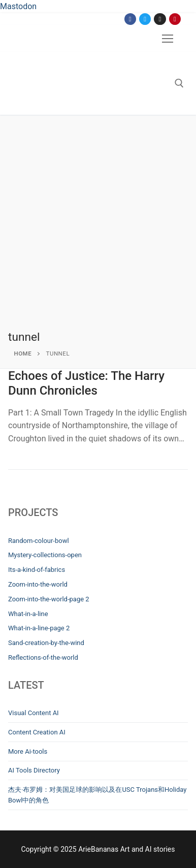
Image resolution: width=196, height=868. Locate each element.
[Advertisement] (98, 227)
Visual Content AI (34, 713)
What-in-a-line (28, 614)
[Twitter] (145, 19)
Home (23, 353)
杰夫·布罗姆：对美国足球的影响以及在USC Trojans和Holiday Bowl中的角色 (97, 795)
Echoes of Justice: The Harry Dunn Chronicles (86, 383)
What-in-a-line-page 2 (39, 628)
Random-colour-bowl (39, 541)
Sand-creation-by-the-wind (46, 643)
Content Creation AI (37, 732)
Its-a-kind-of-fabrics (37, 570)
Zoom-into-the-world (38, 584)
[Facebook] (130, 19)
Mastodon (18, 6)
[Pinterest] (175, 19)
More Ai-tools (28, 751)
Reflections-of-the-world (43, 657)
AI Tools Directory (34, 770)
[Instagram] (160, 19)
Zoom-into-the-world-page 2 (49, 599)
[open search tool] (179, 83)
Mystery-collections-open (45, 555)
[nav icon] (168, 39)
